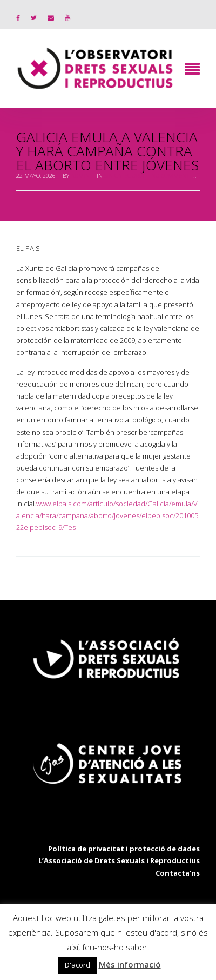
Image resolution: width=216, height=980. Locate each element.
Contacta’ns (178, 873)
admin (80, 176)
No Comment (170, 176)
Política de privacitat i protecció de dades (124, 849)
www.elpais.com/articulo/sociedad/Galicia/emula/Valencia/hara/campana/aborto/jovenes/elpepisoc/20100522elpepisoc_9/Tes (107, 515)
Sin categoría (124, 176)
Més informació (130, 964)
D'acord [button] (77, 965)
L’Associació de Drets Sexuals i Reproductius (119, 860)
